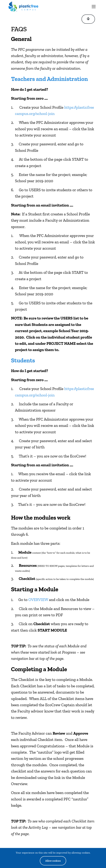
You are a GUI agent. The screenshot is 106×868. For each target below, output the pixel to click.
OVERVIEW (38, 600)
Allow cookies (53, 861)
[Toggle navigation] (94, 7)
